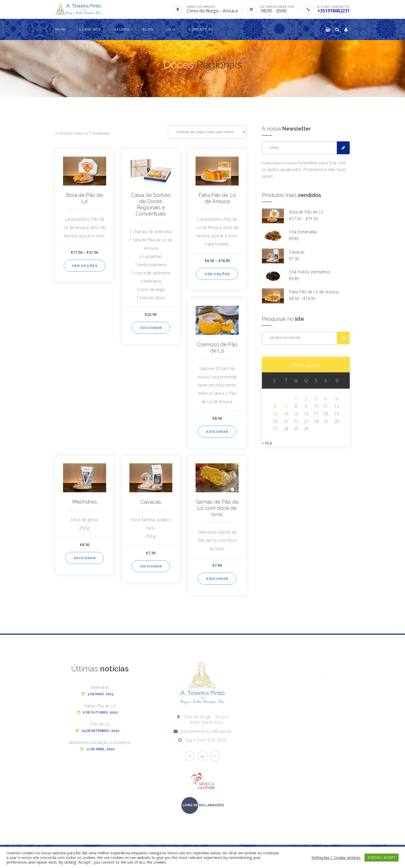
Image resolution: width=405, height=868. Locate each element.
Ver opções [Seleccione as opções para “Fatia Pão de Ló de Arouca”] (217, 274)
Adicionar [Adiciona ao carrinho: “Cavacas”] (151, 566)
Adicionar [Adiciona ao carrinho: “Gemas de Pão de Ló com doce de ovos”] (217, 579)
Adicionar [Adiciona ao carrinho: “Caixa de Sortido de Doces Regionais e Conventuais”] (151, 328)
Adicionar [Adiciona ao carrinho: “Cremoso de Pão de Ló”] (217, 432)
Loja (171, 29)
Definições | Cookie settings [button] (336, 857)
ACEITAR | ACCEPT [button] (381, 857)
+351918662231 (334, 11)
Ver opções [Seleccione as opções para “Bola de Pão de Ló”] (85, 266)
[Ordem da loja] (207, 132)
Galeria (122, 29)
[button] (328, 29)
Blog (148, 29)
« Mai (267, 443)
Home (61, 29)
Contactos (201, 29)
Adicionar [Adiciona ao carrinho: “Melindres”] (85, 558)
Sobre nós (90, 29)
